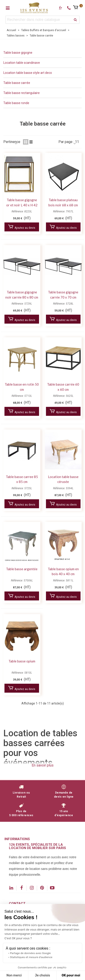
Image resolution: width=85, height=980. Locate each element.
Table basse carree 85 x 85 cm (22, 479)
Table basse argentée (22, 569)
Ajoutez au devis (22, 227)
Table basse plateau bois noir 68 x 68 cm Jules (63, 205)
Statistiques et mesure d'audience (31, 957)
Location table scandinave (22, 63)
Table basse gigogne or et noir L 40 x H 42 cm (22, 205)
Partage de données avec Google (30, 953)
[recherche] (75, 20)
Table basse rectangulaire (22, 93)
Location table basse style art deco (28, 73)
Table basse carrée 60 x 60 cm (63, 387)
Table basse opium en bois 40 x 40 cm (63, 571)
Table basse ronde (16, 103)
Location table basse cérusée (63, 479)
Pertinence (12, 142)
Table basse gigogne (18, 53)
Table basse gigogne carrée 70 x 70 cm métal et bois (63, 297)
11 (77, 142)
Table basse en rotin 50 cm (22, 387)
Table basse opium (22, 661)
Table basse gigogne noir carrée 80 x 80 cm (22, 295)
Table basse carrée (17, 83)
